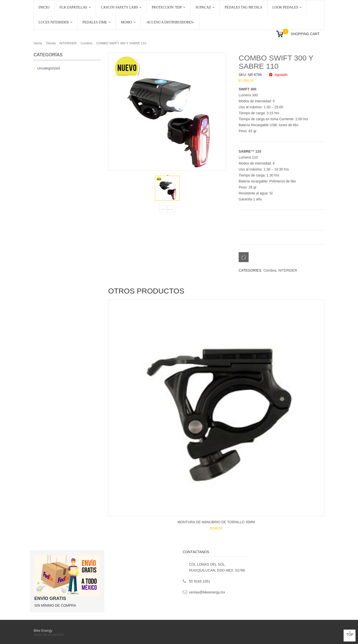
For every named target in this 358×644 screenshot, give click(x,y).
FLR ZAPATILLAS (75, 7)
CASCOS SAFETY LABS (121, 7)
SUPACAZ (205, 7)
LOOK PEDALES (287, 7)
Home (38, 43)
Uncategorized (48, 68)
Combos (87, 43)
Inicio (44, 7)
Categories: (250, 270)
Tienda (51, 43)
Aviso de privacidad (49, 635)
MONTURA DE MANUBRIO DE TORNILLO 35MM (216, 522)
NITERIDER (68, 43)
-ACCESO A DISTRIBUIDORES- (170, 22)
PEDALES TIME (97, 22)
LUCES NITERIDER (55, 22)
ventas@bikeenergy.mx (207, 592)
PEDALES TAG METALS (244, 7)
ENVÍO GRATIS (50, 598)
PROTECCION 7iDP (168, 7)
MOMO (128, 22)
